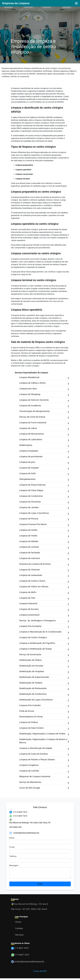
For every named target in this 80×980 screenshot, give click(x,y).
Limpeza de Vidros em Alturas (44, 587)
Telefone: (13, 856)
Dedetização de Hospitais (44, 672)
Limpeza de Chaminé (44, 570)
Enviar (40, 886)
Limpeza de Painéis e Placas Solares (44, 760)
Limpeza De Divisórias (44, 502)
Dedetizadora (44, 445)
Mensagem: (14, 865)
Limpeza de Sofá (44, 474)
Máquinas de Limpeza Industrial (44, 777)
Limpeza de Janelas (44, 508)
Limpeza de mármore (44, 558)
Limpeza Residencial (44, 378)
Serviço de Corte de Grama (44, 417)
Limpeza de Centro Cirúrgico (44, 638)
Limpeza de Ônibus (44, 722)
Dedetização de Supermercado (44, 677)
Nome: (12, 838)
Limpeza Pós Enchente (44, 626)
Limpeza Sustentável (44, 615)
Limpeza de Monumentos (44, 434)
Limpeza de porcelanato (44, 457)
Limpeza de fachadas (44, 553)
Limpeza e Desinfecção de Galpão (44, 748)
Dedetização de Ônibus (44, 660)
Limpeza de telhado (44, 542)
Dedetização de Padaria (44, 683)
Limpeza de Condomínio (44, 496)
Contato (19, 930)
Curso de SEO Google (44, 788)
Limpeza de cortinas (44, 547)
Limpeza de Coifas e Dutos (44, 581)
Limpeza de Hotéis (44, 530)
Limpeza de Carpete (44, 468)
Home (18, 924)
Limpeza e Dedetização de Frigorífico (44, 643)
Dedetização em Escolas (44, 666)
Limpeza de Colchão (44, 771)
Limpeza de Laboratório (44, 440)
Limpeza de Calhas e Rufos (44, 383)
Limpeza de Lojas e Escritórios (44, 513)
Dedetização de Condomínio (44, 694)
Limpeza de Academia (44, 406)
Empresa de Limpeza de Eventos (44, 564)
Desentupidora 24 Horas (44, 717)
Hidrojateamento (44, 479)
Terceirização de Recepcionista (44, 411)
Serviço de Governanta (44, 655)
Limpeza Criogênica (44, 765)
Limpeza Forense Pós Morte (44, 525)
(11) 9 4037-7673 (20, 812)
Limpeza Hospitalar (44, 451)
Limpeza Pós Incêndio (44, 706)
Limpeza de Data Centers (44, 728)
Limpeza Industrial (44, 604)
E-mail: (12, 847)
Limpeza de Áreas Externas (44, 485)
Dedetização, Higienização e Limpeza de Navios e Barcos (44, 741)
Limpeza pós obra (44, 389)
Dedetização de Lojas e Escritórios (44, 700)
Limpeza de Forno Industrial (44, 423)
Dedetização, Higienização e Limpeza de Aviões (44, 734)
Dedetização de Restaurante (44, 689)
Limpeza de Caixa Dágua (44, 491)
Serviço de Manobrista (44, 782)
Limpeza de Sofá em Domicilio (44, 400)
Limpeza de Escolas (44, 609)
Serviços (19, 936)
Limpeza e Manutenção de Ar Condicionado (44, 632)
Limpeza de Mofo (44, 592)
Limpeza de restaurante (44, 575)
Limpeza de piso (44, 462)
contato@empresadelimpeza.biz (26, 833)
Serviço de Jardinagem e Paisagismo (44, 621)
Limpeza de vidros (44, 428)
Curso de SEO (40, 973)
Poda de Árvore (44, 711)
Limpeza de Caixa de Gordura (44, 754)
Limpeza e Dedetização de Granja (44, 649)
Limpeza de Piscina (44, 519)
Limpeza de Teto (44, 598)
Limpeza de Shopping (44, 394)
